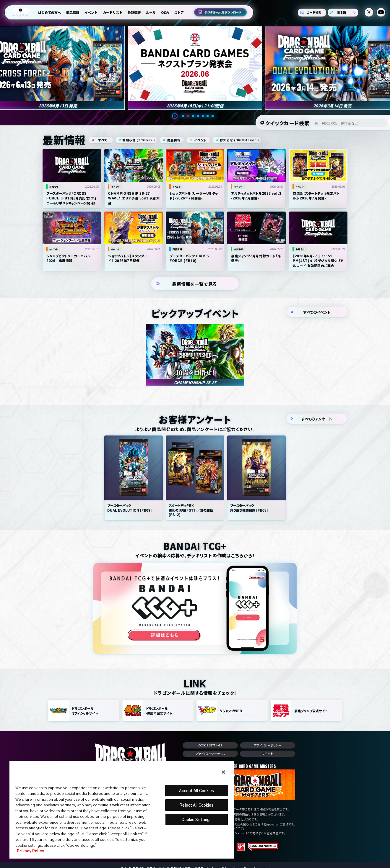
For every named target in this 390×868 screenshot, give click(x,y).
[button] (177, 117)
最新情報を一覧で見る (195, 285)
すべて (101, 141)
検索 (381, 123)
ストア (179, 12)
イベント (91, 12)
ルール (151, 12)
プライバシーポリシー (268, 746)
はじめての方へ (49, 12)
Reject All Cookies (196, 805)
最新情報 (134, 12)
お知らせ (136, 141)
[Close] (223, 772)
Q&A (165, 12)
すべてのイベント (317, 313)
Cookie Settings (211, 746)
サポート (268, 754)
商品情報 (73, 12)
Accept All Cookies (196, 791)
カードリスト (113, 12)
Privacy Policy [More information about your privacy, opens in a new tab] (30, 851)
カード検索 (312, 13)
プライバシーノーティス (211, 754)
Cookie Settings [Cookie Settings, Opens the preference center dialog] (196, 819)
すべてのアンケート (317, 420)
